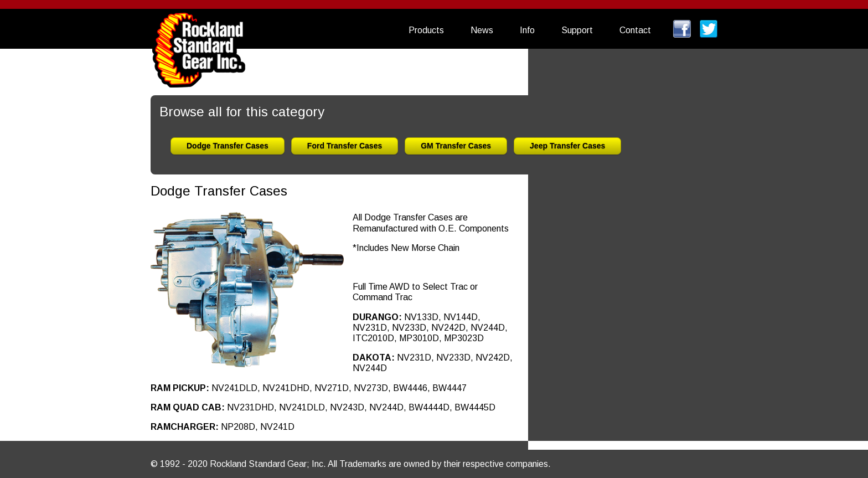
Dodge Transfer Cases (228, 146)
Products (426, 30)
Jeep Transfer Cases (567, 146)
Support (577, 30)
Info (527, 30)
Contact (635, 30)
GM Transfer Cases (456, 146)
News (482, 30)
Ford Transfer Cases (345, 146)
